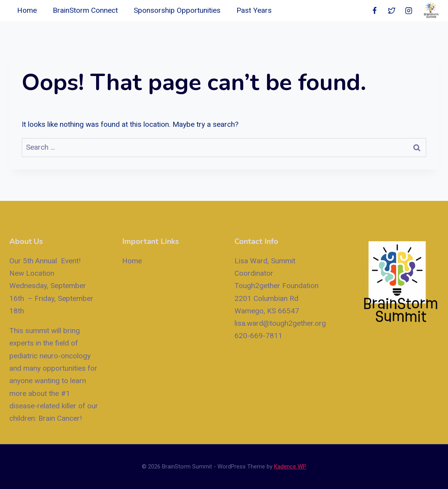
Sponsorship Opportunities (177, 10)
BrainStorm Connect (85, 10)
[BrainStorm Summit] (431, 11)
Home (27, 10)
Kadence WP (290, 467)
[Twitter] (391, 11)
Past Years (254, 10)
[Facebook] (375, 11)
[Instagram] (408, 11)
